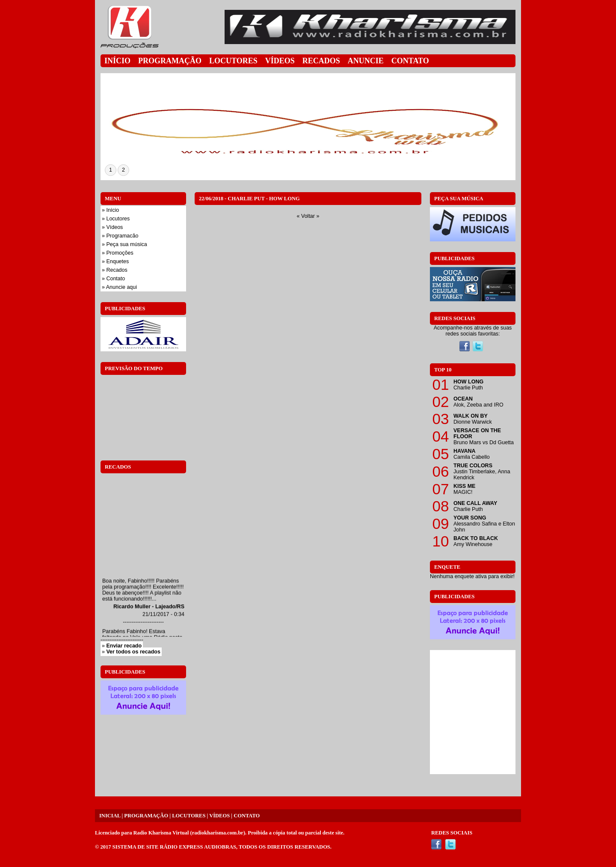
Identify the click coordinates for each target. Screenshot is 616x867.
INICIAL (110, 816)
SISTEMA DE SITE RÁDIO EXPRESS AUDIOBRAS (174, 847)
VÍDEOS (219, 816)
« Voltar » (308, 216)
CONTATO (247, 816)
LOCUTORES (189, 816)
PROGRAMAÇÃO (146, 816)
